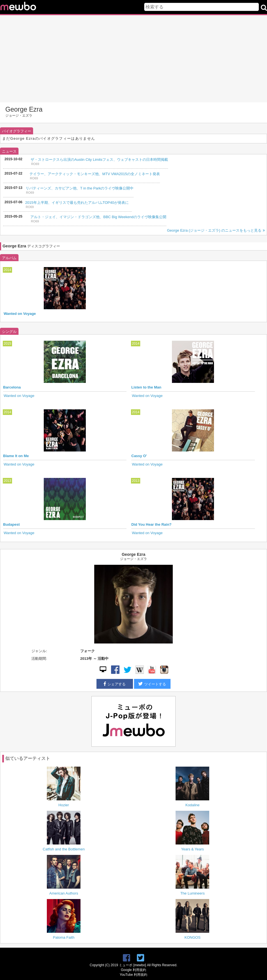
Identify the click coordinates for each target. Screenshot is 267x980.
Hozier (64, 805)
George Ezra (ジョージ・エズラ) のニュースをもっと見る (216, 230)
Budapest (11, 524)
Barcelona (12, 387)
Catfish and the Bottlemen (64, 849)
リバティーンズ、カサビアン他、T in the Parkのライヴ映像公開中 (80, 188)
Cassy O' (139, 456)
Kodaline (193, 805)
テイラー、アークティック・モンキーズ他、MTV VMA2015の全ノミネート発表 (95, 174)
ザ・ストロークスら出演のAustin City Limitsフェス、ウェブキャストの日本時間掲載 (99, 160)
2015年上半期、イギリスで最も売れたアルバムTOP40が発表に (77, 203)
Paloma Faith (64, 937)
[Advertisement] (133, 59)
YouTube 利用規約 (133, 975)
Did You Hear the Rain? (151, 524)
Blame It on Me (16, 456)
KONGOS (193, 937)
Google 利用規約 (133, 970)
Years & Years (193, 849)
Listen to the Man (146, 387)
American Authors (64, 893)
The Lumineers (193, 893)
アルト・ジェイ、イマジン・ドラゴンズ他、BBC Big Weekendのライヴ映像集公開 (98, 217)
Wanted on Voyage (20, 314)
